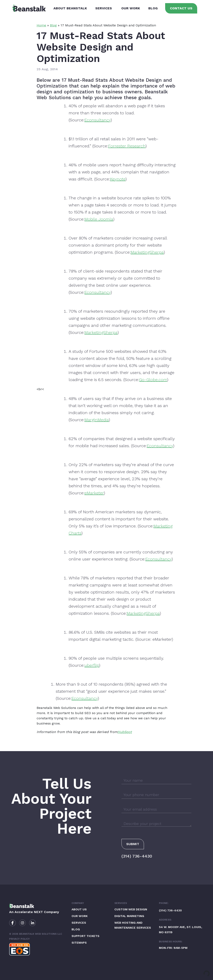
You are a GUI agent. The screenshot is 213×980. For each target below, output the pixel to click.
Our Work (131, 8)
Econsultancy (98, 120)
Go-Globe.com (153, 380)
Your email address (140, 809)
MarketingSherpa (147, 252)
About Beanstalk (70, 8)
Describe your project (142, 824)
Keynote (118, 179)
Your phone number (141, 795)
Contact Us (181, 8)
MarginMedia (97, 420)
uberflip (92, 665)
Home (41, 25)
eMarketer (94, 493)
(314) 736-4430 (137, 856)
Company (78, 903)
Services (104, 8)
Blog (153, 8)
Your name (133, 780)
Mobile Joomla (99, 219)
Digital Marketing (129, 916)
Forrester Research (127, 146)
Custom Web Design (131, 909)
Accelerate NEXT (29, 912)
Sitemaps (79, 943)
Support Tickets (85, 936)
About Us (79, 909)
